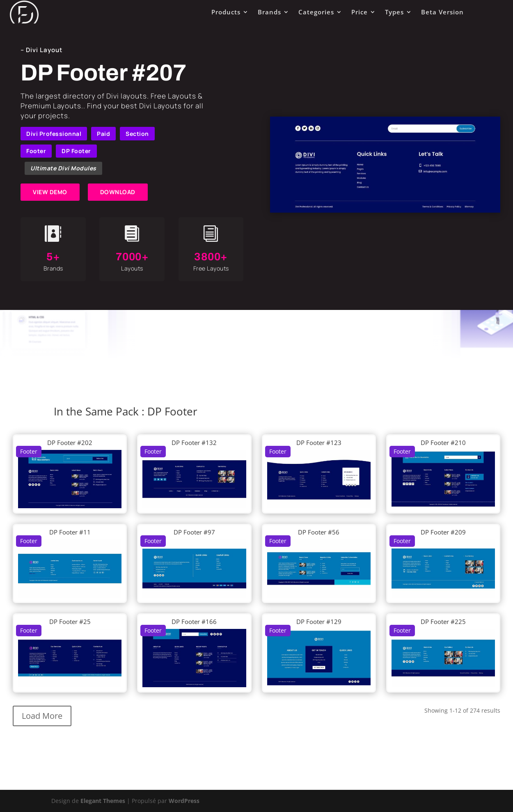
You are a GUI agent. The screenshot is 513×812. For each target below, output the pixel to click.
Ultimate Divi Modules (63, 168)
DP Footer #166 (194, 622)
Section (137, 134)
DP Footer (76, 151)
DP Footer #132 (194, 443)
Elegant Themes (103, 801)
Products (226, 12)
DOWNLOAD (118, 192)
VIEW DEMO (50, 192)
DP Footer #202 (70, 443)
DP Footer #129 (319, 622)
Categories (316, 12)
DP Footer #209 (443, 532)
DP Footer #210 (443, 443)
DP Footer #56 (319, 532)
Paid (103, 134)
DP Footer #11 (70, 532)
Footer (36, 151)
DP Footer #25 (70, 622)
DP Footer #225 (443, 622)
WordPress (184, 801)
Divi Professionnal (54, 134)
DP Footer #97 (194, 532)
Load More (42, 716)
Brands (269, 12)
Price (360, 12)
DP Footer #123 (319, 443)
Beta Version (442, 12)
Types (394, 12)
